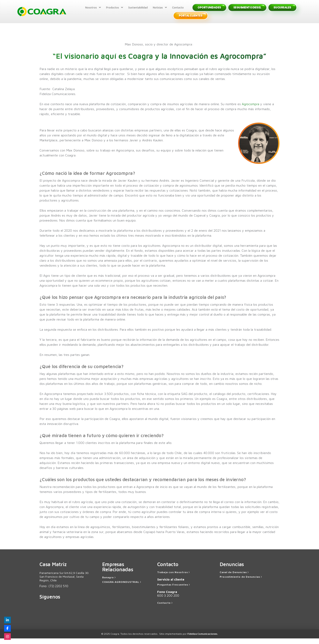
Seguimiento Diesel (246, 10)
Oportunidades (208, 10)
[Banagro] (109, 583)
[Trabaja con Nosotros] (174, 578)
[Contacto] (165, 608)
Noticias (157, 10)
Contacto (177, 10)
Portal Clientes (189, 18)
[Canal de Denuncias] (235, 578)
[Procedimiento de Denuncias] (241, 582)
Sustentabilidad (137, 10)
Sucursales (281, 10)
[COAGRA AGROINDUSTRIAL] (122, 588)
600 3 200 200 (168, 601)
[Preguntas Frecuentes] (174, 590)
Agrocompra (251, 110)
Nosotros (90, 10)
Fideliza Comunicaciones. (203, 639)
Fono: (54, 592)
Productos (111, 10)
